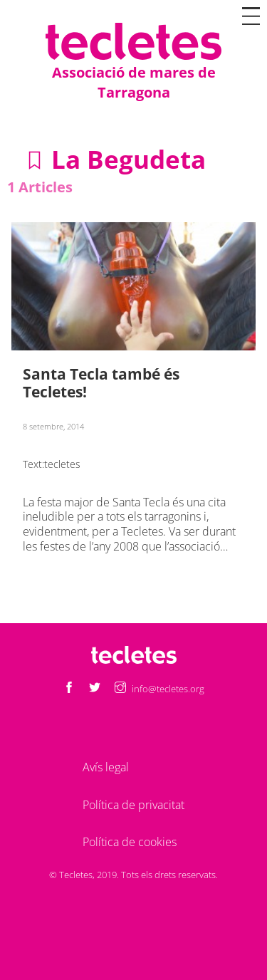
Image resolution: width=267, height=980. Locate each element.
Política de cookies (130, 842)
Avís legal (106, 767)
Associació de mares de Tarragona (134, 82)
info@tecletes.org (168, 689)
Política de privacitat (133, 805)
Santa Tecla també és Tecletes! (101, 383)
